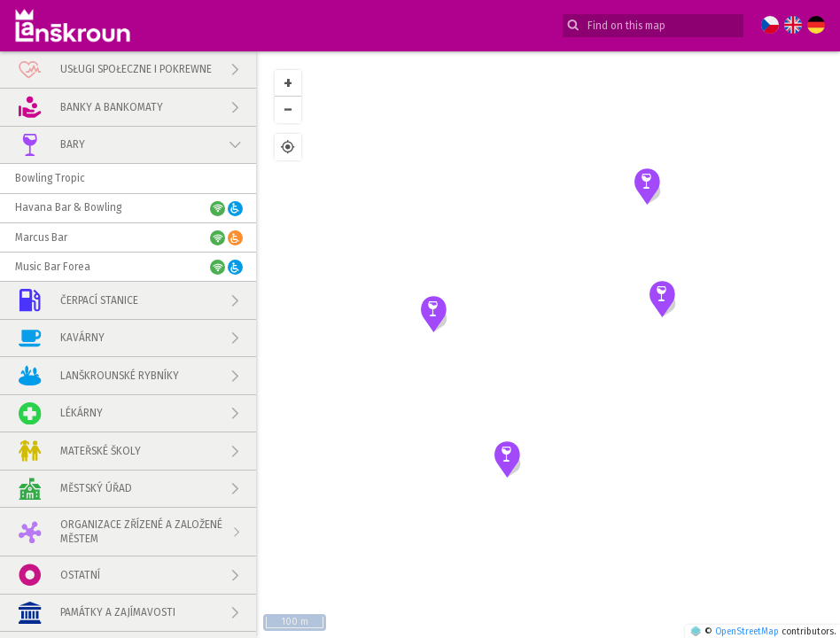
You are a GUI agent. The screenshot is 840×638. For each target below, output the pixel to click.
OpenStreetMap (747, 631)
